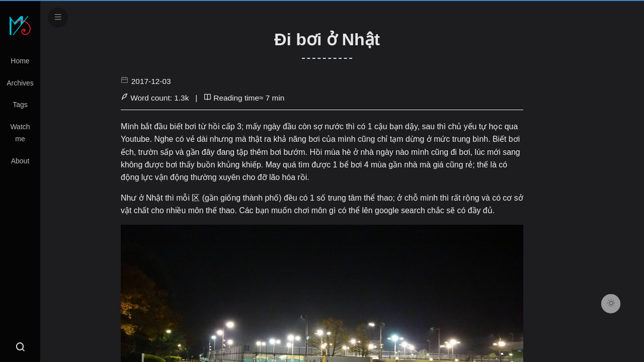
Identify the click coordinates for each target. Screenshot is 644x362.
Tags (20, 105)
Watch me (20, 133)
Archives (20, 83)
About (20, 161)
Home (20, 61)
